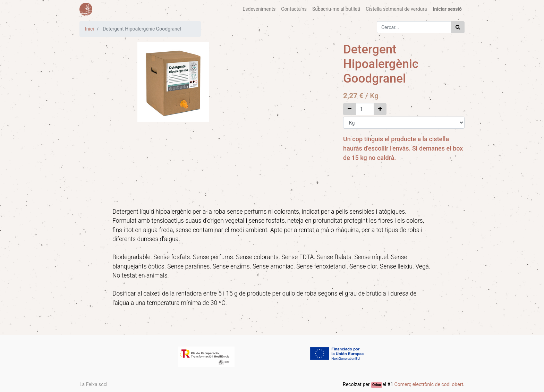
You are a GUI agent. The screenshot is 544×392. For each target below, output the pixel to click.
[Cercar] (458, 27)
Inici (90, 29)
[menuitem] (259, 9)
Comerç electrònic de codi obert (429, 384)
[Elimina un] (350, 109)
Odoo (377, 385)
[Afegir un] (380, 109)
